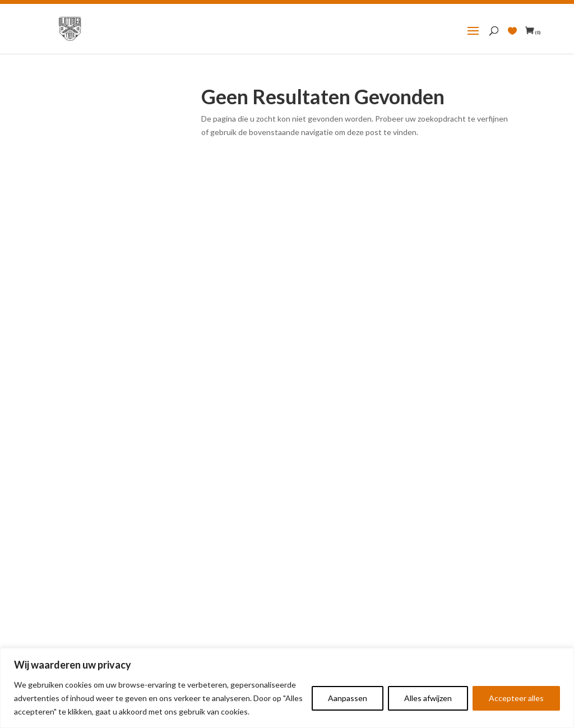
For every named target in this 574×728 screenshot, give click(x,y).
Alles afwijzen (428, 698)
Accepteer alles (516, 698)
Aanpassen (348, 698)
